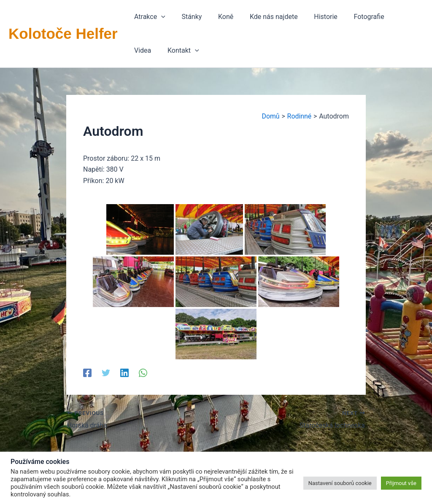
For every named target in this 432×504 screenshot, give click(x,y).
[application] (160, 17)
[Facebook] (87, 373)
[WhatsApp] (143, 373)
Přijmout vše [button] (401, 483)
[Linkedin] (124, 373)
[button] (148, 17)
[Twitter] (106, 373)
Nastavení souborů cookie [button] (340, 483)
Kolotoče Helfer (63, 34)
